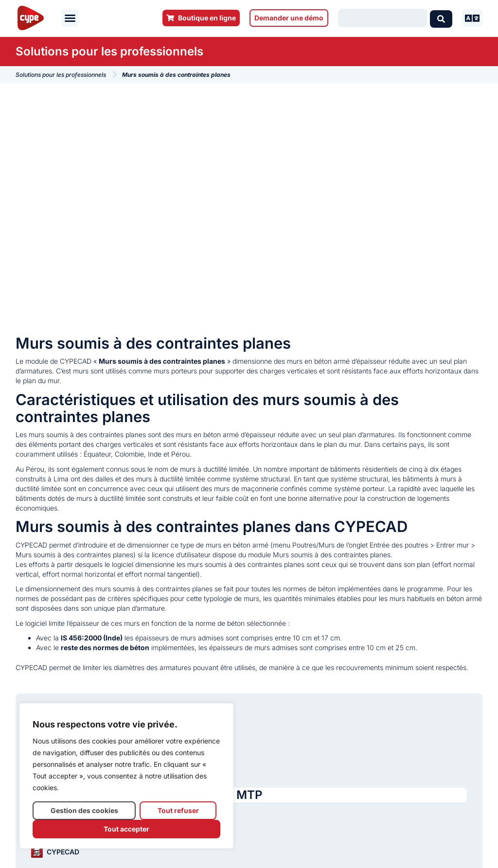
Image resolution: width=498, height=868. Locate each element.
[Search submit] (441, 18)
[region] (126, 776)
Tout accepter (126, 829)
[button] (70, 18)
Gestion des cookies (84, 810)
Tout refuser (178, 810)
